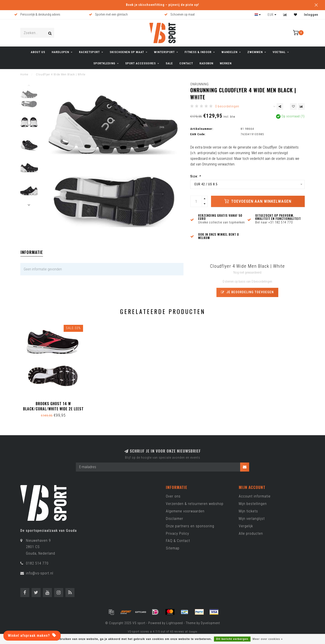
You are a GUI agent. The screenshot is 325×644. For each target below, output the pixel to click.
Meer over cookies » (268, 639)
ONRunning (200, 84)
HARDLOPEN (60, 52)
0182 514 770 (37, 563)
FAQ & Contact (178, 541)
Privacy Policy (178, 534)
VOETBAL (279, 52)
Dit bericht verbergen (232, 639)
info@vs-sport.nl (40, 573)
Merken (226, 63)
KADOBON (206, 63)
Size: (195, 176)
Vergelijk (246, 526)
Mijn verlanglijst (252, 519)
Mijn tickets (248, 511)
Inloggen (311, 15)
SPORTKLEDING (104, 63)
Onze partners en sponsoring (190, 526)
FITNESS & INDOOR (198, 52)
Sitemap (173, 548)
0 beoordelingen (227, 106)
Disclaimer (175, 519)
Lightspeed (175, 623)
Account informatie (255, 496)
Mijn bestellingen (253, 504)
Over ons (173, 496)
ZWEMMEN (255, 52)
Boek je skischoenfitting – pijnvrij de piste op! (162, 5)
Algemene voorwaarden (185, 511)
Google (193, 632)
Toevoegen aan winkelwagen (258, 201)
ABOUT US (38, 52)
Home (24, 74)
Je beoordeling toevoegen (247, 292)
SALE (169, 63)
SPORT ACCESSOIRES (140, 63)
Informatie (32, 252)
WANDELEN (229, 52)
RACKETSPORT (89, 52)
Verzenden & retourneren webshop (195, 504)
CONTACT (186, 63)
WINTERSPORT (164, 52)
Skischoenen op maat (127, 52)
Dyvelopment (210, 623)
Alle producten (251, 534)
